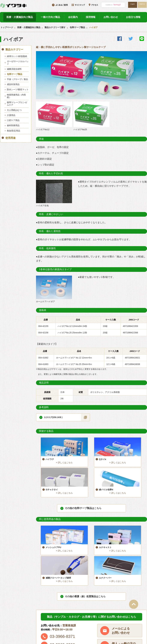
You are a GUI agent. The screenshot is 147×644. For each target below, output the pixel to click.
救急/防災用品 (13, 131)
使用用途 (10, 138)
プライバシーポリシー (129, 626)
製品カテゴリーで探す (55, 27)
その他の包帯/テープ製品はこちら (83, 478)
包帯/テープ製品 (77, 27)
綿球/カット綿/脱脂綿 (17, 56)
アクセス (123, 621)
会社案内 (73, 17)
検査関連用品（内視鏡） (16, 96)
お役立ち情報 (133, 17)
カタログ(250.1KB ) (53, 417)
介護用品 (11, 115)
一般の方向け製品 (50, 17)
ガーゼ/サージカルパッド (18, 63)
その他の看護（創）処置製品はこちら (85, 539)
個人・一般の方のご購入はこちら (124, 588)
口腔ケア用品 (13, 120)
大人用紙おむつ (14, 110)
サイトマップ (93, 626)
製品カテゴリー (14, 50)
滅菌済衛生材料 (14, 69)
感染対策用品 (13, 84)
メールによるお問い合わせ (121, 573)
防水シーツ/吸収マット (18, 89)
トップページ (7, 27)
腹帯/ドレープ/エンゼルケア (17, 104)
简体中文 (142, 4)
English (133, 4)
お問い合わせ (111, 17)
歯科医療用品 (13, 125)
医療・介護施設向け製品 (20, 17)
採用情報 (91, 17)
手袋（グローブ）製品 (17, 79)
